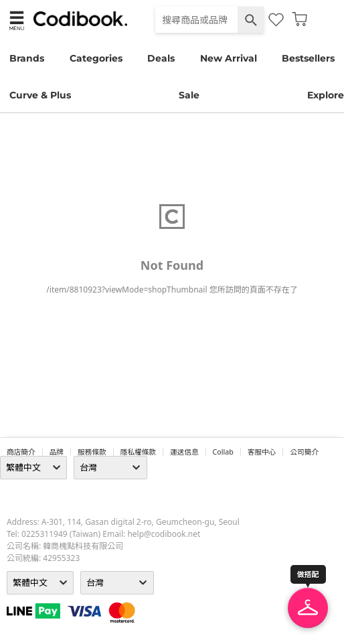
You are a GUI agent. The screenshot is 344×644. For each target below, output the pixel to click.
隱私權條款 (138, 452)
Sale (189, 95)
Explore (326, 95)
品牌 (57, 452)
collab (223, 452)
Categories (96, 58)
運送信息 (184, 452)
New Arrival (229, 58)
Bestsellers (308, 58)
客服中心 (262, 452)
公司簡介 (304, 452)
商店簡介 (21, 452)
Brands (27, 58)
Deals (161, 58)
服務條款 (92, 452)
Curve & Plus (40, 95)
